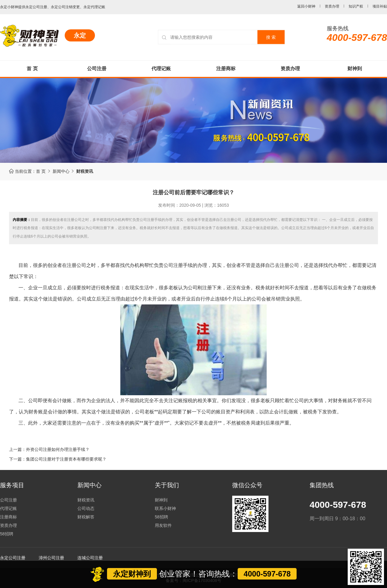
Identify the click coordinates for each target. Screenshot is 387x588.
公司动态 (86, 508)
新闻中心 (65, 171)
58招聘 (7, 534)
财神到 (355, 69)
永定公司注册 (13, 558)
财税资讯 (86, 500)
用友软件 (163, 525)
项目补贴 (380, 6)
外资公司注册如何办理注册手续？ (58, 449)
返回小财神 (306, 6)
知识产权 (356, 6)
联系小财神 (165, 508)
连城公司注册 (90, 558)
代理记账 (161, 69)
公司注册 (97, 69)
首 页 (32, 69)
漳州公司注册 (51, 558)
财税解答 (86, 517)
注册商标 (226, 69)
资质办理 (332, 6)
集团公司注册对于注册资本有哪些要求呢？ (66, 459)
